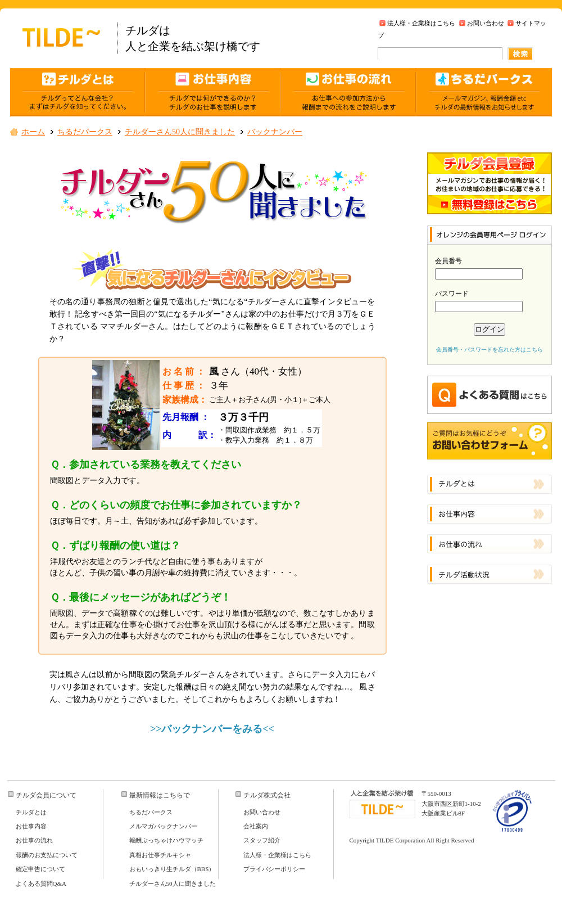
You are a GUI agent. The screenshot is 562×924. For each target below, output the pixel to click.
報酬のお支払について (47, 855)
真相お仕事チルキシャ (160, 855)
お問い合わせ (486, 23)
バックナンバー (275, 132)
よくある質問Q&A (41, 884)
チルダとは (31, 812)
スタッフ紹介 (262, 840)
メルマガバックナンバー (163, 826)
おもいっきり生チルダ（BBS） (172, 869)
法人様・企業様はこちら (421, 23)
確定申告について (40, 869)
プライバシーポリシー (274, 869)
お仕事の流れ (34, 840)
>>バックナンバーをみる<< (212, 729)
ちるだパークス (85, 132)
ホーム (33, 132)
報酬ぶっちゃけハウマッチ (166, 840)
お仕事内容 (31, 826)
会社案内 (256, 826)
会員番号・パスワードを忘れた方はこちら (490, 350)
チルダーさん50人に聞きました (180, 132)
